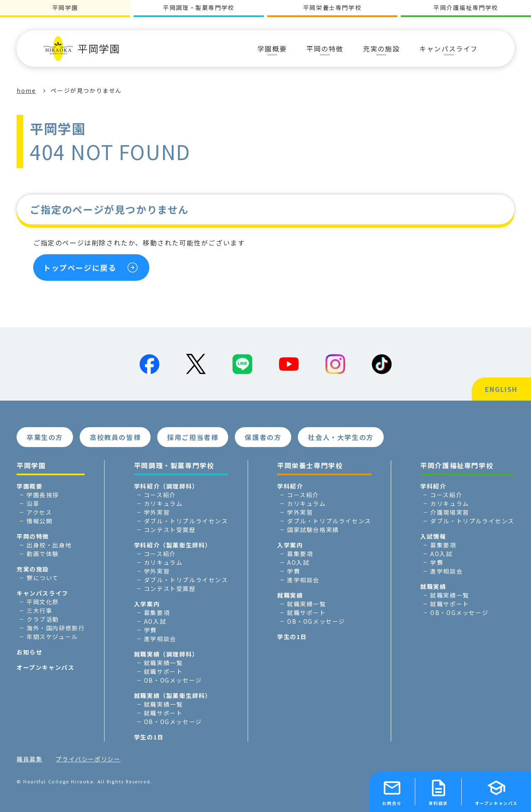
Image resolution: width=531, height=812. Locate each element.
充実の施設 (33, 569)
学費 (150, 630)
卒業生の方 (45, 437)
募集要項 (157, 613)
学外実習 (157, 512)
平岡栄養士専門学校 (332, 7)
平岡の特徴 (33, 536)
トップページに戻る (80, 267)
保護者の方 (263, 437)
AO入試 (155, 621)
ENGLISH (501, 389)
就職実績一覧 (163, 663)
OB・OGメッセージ (173, 680)
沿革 (33, 503)
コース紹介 (160, 495)
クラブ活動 (43, 619)
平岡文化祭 (43, 602)
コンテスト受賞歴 (170, 530)
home (26, 90)
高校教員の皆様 (115, 437)
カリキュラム (163, 503)
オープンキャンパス (45, 667)
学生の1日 (149, 737)
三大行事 (39, 610)
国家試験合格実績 (313, 530)
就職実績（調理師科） (166, 654)
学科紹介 (290, 486)
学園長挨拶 (43, 495)
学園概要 (29, 486)
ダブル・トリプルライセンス (186, 521)
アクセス (39, 512)
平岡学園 (82, 49)
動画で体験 (43, 554)
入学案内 (147, 604)
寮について (43, 578)
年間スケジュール (52, 637)
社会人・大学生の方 (341, 437)
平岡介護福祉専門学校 (466, 7)
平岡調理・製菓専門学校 (199, 7)
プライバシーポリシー (88, 759)
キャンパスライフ (43, 593)
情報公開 (39, 521)
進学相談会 (160, 639)
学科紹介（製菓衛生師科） (173, 545)
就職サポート (163, 671)
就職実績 (290, 595)
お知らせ (29, 652)
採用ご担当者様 (193, 437)
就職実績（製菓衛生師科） (173, 695)
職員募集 (29, 759)
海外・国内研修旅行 (56, 628)
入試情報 (433, 536)
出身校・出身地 (49, 545)
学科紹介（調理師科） (166, 486)
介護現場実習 (450, 512)
